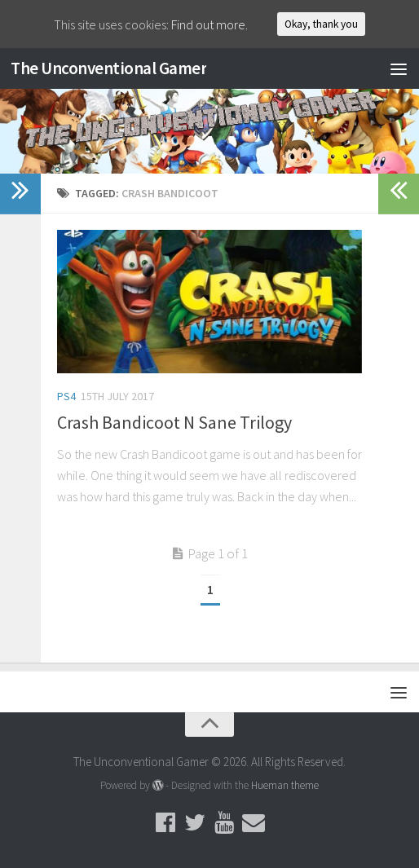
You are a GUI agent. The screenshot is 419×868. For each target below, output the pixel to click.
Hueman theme (285, 785)
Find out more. (209, 24)
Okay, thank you (321, 24)
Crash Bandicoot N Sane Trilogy (174, 422)
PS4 (66, 396)
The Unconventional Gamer (108, 68)
